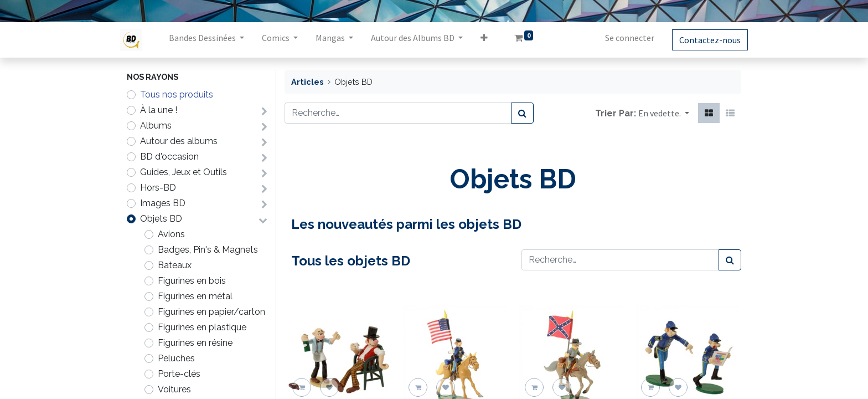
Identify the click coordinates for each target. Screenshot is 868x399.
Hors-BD (158, 188)
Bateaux (175, 265)
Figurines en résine (195, 343)
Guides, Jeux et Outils (184, 172)
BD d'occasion (169, 157)
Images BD (163, 203)
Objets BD (161, 219)
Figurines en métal (195, 296)
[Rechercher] (522, 113)
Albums (156, 126)
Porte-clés (179, 374)
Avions (171, 234)
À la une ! (159, 110)
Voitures (174, 389)
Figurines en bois (192, 281)
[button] (491, 40)
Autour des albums (179, 141)
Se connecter (623, 38)
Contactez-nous (703, 40)
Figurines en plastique (202, 327)
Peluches (176, 358)
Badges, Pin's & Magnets (208, 250)
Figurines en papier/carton (211, 312)
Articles (307, 82)
